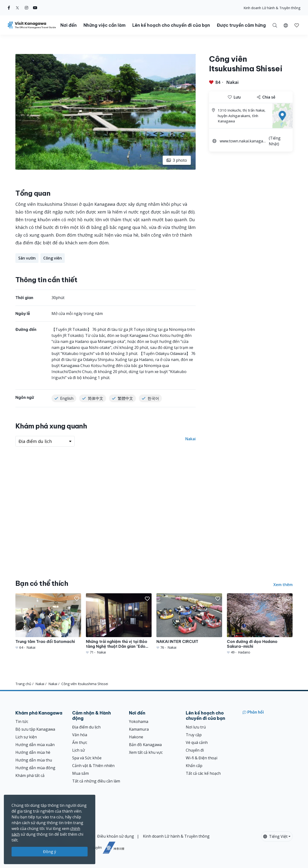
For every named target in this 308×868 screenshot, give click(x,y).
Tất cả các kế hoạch (203, 773)
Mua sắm (80, 773)
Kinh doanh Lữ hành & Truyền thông (272, 8)
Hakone (136, 737)
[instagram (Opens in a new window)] (26, 8)
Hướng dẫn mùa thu (34, 760)
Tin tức (22, 721)
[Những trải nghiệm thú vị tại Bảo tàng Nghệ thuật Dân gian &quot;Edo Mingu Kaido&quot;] (119, 624)
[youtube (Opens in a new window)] (35, 8)
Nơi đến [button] (69, 25)
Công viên (53, 258)
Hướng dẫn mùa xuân (35, 745)
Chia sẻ (266, 97)
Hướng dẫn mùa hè (33, 752)
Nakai (232, 82)
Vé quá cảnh (197, 742)
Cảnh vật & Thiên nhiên (93, 766)
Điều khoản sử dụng (116, 836)
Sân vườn (27, 258)
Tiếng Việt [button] (275, 836)
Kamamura (139, 729)
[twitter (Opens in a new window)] (17, 8)
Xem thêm (283, 585)
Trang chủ (23, 684)
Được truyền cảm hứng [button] (241, 25)
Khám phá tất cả (30, 775)
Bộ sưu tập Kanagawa (35, 729)
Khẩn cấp (194, 766)
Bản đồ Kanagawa (145, 745)
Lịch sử (79, 750)
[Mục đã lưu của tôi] (297, 25)
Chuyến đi (195, 750)
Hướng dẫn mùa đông (35, 768)
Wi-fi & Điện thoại (202, 758)
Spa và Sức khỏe (87, 758)
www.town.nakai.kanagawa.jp (243, 142)
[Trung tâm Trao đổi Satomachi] (48, 622)
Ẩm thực (80, 742)
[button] (286, 25)
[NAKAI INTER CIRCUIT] (189, 622)
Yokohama (139, 721)
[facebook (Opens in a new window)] (9, 8)
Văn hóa (80, 735)
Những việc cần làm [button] (105, 25)
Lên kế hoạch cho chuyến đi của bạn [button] (171, 25)
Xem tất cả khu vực (146, 752)
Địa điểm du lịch (86, 727)
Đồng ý (50, 852)
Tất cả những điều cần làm (96, 781)
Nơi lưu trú (196, 727)
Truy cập (194, 735)
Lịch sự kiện (26, 737)
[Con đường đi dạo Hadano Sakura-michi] (260, 624)
